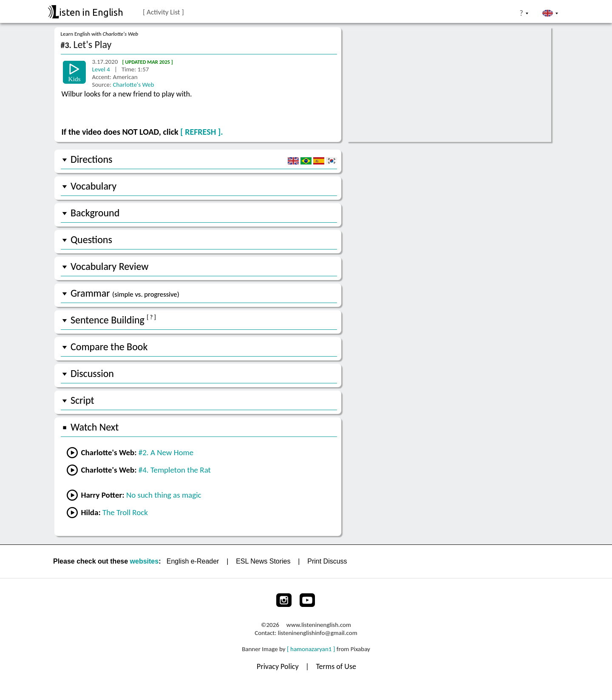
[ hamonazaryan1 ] (311, 649)
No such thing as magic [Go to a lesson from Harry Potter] (164, 495)
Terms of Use (336, 666)
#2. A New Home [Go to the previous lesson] (166, 452)
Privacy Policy (279, 666)
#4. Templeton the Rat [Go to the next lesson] (175, 470)
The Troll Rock (125, 512)
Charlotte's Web (133, 85)
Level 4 (102, 69)
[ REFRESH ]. (201, 132)
